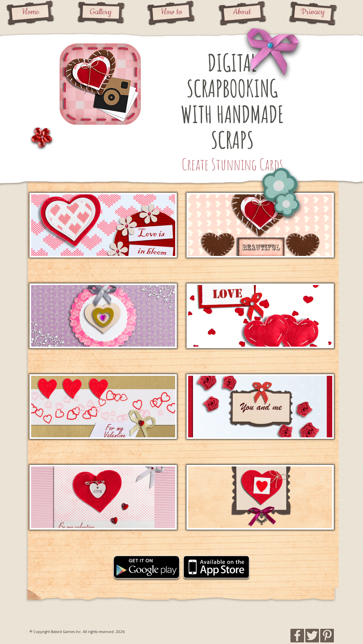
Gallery (101, 12)
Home (31, 12)
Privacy (313, 12)
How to (172, 12)
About (242, 12)
